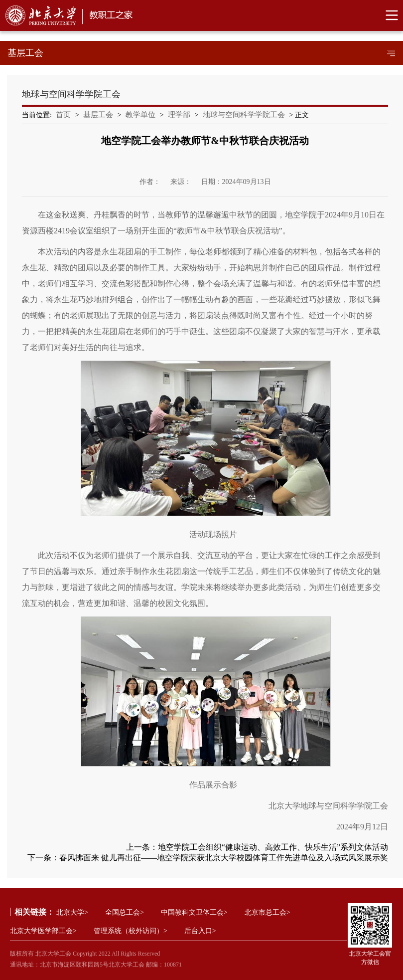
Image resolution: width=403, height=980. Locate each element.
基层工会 (98, 115)
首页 (63, 115)
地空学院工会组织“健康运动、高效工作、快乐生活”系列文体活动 (273, 847)
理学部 (179, 115)
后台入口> (200, 931)
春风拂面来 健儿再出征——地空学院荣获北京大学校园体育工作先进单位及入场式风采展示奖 (224, 858)
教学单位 (140, 115)
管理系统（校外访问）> (131, 931)
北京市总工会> (268, 912)
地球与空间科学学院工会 (244, 115)
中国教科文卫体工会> (194, 912)
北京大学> (72, 912)
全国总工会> (125, 912)
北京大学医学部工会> (43, 931)
